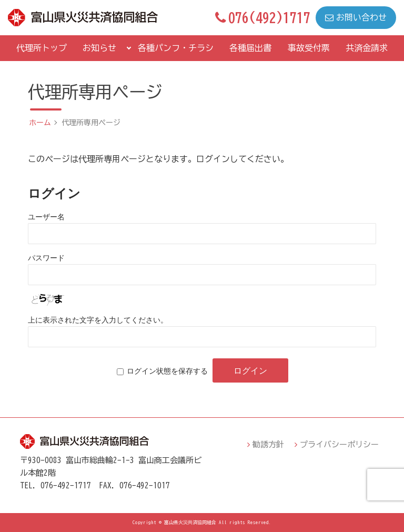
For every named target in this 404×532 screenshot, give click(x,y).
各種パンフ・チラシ (176, 48)
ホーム (40, 123)
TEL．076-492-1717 (55, 485)
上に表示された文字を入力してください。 (98, 320)
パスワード (46, 258)
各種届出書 (250, 48)
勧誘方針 (268, 444)
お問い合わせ (356, 17)
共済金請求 (367, 48)
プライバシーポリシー (339, 444)
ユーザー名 (46, 217)
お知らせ (99, 48)
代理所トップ (42, 48)
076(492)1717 (263, 17)
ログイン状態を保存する (167, 371)
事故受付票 (309, 48)
